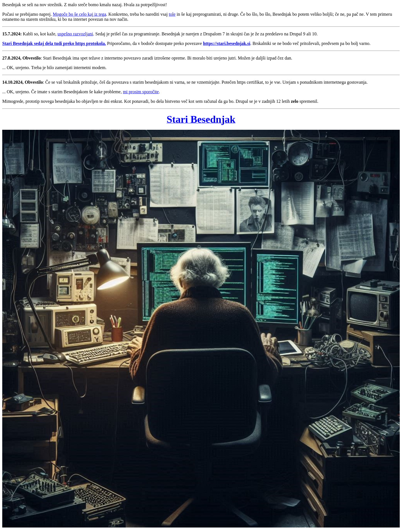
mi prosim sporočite (141, 92)
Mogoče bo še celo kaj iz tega (79, 14)
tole (172, 14)
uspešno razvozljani (75, 34)
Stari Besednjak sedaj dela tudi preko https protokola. (54, 43)
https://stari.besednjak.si (227, 43)
